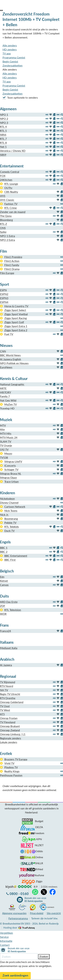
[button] (1, 10)
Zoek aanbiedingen (15, 975)
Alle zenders (10, 45)
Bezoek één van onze (35, 900)
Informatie (6, 941)
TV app (7, 53)
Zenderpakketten (13, 65)
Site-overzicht (54, 913)
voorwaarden (14, 913)
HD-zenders (10, 49)
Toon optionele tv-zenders (20, 97)
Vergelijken (6, 933)
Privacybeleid (37, 913)
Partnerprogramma (18, 918)
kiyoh (11, 887)
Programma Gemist (14, 57)
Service (4, 937)
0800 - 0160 (19, 894)
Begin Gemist (10, 61)
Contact (5, 945)
